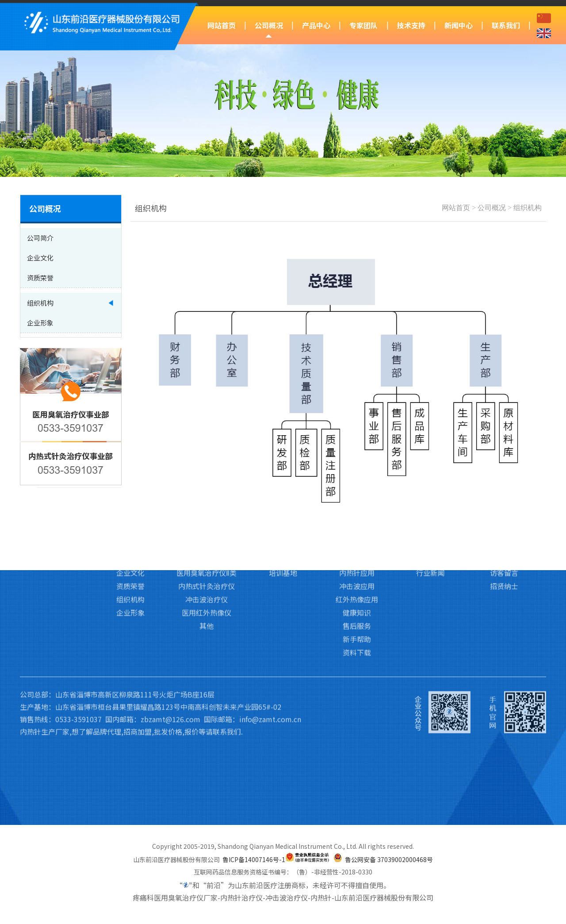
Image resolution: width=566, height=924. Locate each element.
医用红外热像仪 (207, 554)
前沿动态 (430, 501)
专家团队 (363, 25)
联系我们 (506, 25)
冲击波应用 (357, 527)
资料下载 (357, 594)
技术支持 (411, 25)
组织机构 (528, 208)
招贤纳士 (504, 527)
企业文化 (130, 514)
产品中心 (316, 25)
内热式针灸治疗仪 (207, 527)
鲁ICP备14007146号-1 (254, 859)
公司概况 (269, 25)
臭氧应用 (357, 501)
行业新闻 (430, 514)
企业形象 (130, 554)
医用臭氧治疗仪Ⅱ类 (207, 514)
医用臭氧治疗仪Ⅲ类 (207, 501)
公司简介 (130, 501)
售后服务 (357, 567)
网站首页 (222, 25)
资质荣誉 (130, 527)
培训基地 (283, 514)
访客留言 (504, 514)
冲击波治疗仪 (207, 541)
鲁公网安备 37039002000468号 (389, 859)
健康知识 (357, 554)
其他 (207, 567)
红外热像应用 (357, 541)
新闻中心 (459, 25)
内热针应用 (357, 514)
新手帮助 (357, 580)
